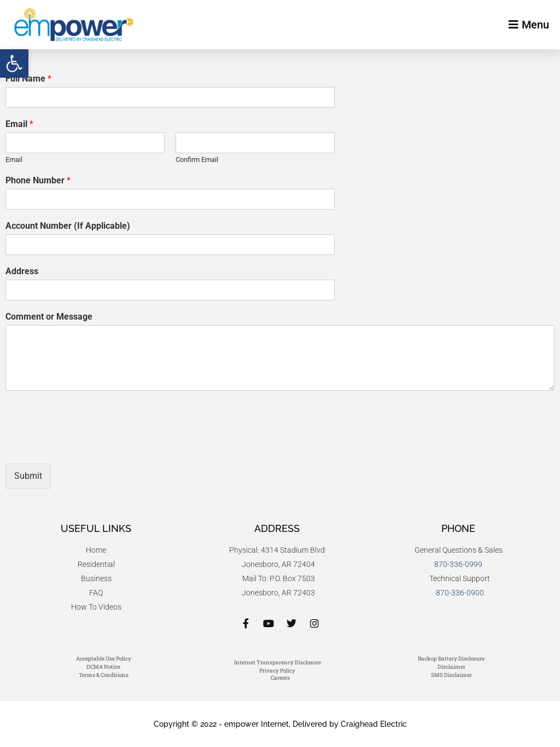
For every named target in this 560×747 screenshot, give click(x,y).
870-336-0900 (460, 593)
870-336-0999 (458, 564)
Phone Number (38, 180)
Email (19, 124)
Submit (28, 476)
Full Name (28, 79)
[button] (14, 63)
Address (22, 271)
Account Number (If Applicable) (68, 226)
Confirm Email (197, 160)
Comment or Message (49, 317)
